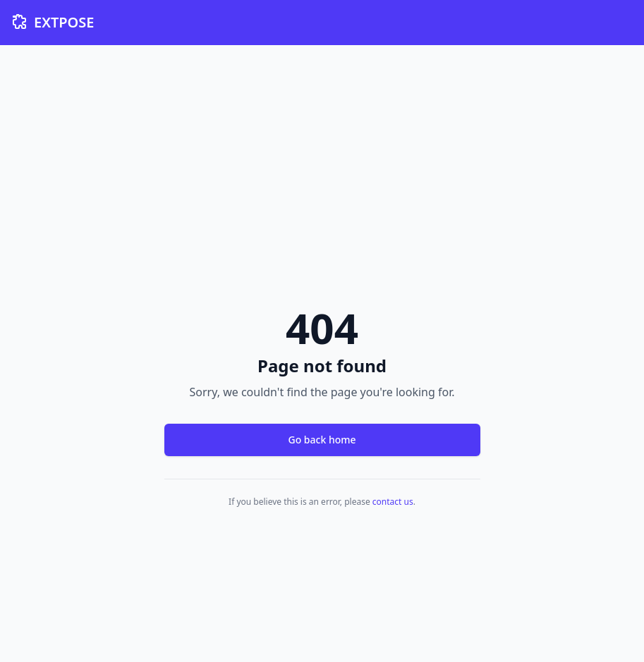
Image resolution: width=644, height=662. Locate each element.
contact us (393, 502)
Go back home (322, 440)
